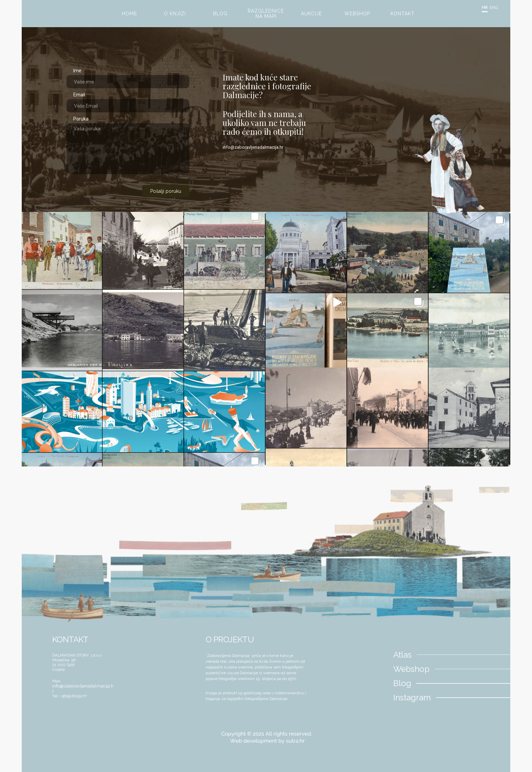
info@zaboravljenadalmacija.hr (253, 147)
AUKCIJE (311, 14)
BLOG (220, 14)
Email (79, 95)
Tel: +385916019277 (70, 696)
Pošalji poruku (166, 191)
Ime (77, 71)
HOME (129, 14)
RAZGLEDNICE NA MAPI (266, 14)
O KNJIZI (175, 14)
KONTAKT (403, 14)
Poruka (81, 119)
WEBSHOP (357, 14)
